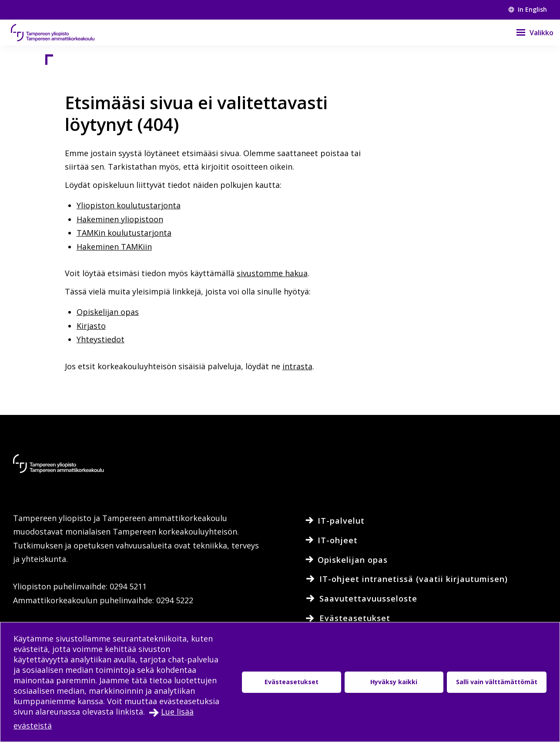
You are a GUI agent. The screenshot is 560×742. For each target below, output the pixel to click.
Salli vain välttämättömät (497, 682)
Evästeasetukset (292, 682)
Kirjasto (91, 326)
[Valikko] (529, 33)
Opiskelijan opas (108, 312)
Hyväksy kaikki (394, 682)
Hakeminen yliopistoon (120, 219)
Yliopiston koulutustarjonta (129, 205)
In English (528, 9)
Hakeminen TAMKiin (114, 247)
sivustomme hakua (272, 273)
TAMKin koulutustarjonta (124, 233)
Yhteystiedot (101, 339)
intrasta (297, 366)
